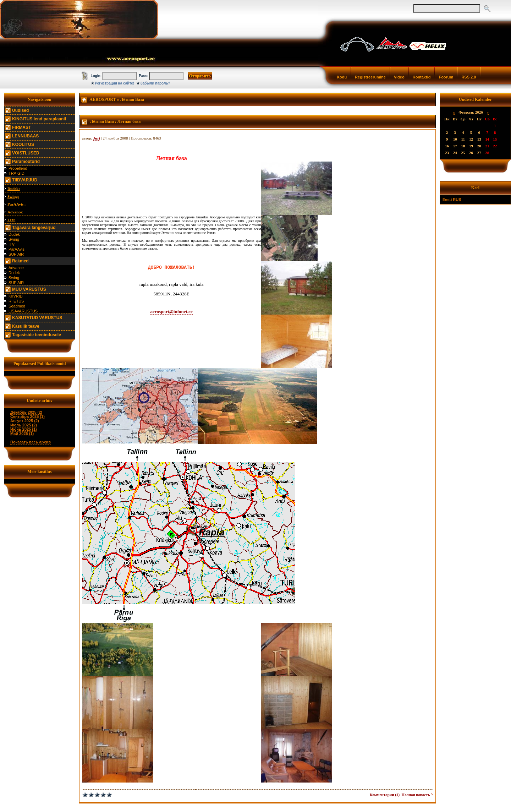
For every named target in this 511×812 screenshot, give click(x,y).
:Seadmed (16, 306)
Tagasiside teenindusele (37, 335)
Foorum (446, 77)
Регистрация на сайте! (114, 83)
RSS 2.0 (469, 77)
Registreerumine (370, 77)
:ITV (11, 244)
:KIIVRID (15, 296)
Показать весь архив (31, 442)
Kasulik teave (26, 326)
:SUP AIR (16, 254)
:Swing (13, 239)
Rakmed (20, 261)
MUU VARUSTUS (29, 289)
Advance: (15, 212)
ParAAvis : (17, 204)
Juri (97, 138)
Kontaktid (422, 77)
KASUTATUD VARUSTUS (37, 318)
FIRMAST (21, 127)
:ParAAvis (16, 249)
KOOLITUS (23, 145)
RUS (457, 200)
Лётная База (132, 99)
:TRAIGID (16, 173)
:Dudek (14, 234)
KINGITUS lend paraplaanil (39, 119)
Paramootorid (26, 162)
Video (399, 77)
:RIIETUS (16, 301)
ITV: (11, 220)
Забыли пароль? (155, 83)
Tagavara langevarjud (34, 228)
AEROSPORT (103, 99)
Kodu (342, 77)
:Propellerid (17, 168)
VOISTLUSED (26, 153)
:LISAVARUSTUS (23, 311)
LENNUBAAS (25, 136)
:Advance (16, 268)
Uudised (20, 110)
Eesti (447, 200)
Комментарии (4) (385, 795)
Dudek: (14, 189)
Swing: (13, 196)
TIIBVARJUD (25, 180)
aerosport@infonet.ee (172, 312)
